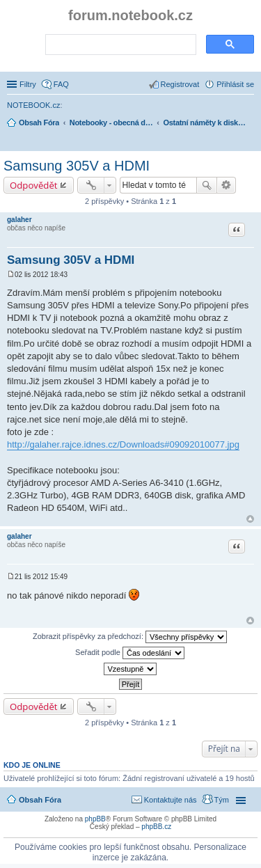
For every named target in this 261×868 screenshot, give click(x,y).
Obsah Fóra (40, 800)
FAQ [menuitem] (61, 84)
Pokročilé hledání (227, 185)
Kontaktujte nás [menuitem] (171, 800)
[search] (119, 45)
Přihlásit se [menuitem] (235, 84)
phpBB (95, 819)
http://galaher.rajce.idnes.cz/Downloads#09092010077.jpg (123, 444)
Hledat (207, 185)
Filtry (28, 84)
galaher (19, 220)
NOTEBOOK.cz (33, 105)
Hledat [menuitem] (249, 142)
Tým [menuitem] (222, 800)
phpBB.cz (156, 827)
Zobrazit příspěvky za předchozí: (130, 637)
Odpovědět (34, 185)
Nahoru (250, 519)
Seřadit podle (130, 653)
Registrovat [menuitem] (180, 84)
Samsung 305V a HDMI (77, 166)
